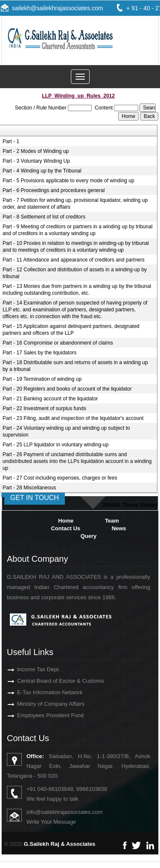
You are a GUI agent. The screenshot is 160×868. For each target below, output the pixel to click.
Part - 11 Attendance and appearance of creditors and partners (74, 260)
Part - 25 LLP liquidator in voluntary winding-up (56, 445)
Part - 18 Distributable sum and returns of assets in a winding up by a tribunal (75, 366)
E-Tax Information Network (40, 692)
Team (112, 521)
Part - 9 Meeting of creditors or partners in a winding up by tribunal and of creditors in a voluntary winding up (78, 230)
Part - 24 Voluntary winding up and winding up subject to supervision (66, 431)
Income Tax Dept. (29, 669)
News (119, 528)
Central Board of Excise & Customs (51, 681)
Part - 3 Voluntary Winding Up (36, 161)
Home (66, 521)
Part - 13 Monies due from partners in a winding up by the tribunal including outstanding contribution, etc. (77, 290)
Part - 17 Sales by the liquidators (39, 353)
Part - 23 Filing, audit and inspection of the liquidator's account (73, 418)
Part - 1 (11, 141)
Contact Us (65, 528)
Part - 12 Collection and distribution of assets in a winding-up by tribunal (75, 273)
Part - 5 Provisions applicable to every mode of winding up (68, 181)
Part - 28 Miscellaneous (29, 488)
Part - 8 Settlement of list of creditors (44, 217)
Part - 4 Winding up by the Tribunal (42, 171)
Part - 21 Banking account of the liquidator (50, 399)
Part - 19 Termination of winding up (42, 379)
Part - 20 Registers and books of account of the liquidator (67, 389)
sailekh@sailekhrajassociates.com (57, 8)
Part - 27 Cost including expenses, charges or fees (60, 478)
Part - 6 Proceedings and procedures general (54, 190)
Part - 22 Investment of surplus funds (44, 408)
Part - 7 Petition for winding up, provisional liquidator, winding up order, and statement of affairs (75, 204)
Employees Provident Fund (41, 715)
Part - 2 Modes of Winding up (36, 151)
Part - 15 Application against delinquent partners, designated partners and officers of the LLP (71, 330)
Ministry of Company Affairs (41, 704)
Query (89, 536)
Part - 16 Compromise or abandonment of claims (58, 343)
